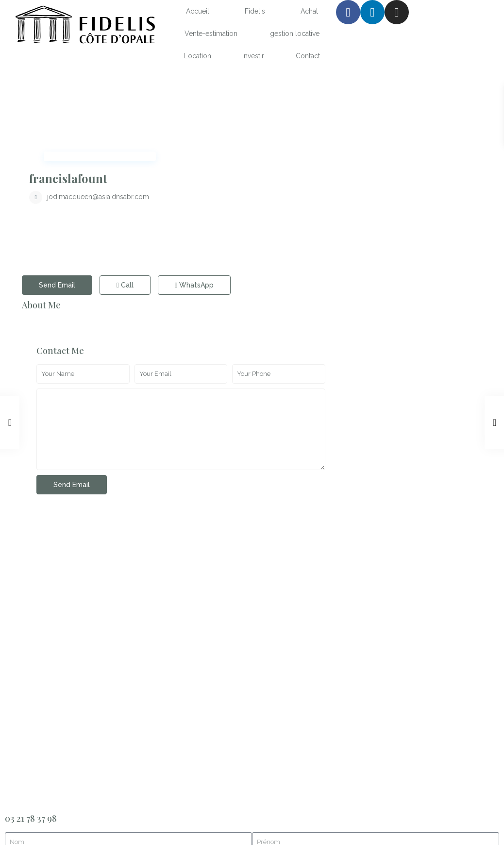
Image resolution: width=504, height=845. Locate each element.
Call (125, 203)
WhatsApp (194, 203)
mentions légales (45, 793)
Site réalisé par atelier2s (42, 822)
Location (198, 56)
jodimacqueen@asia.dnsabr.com (257, 114)
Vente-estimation (211, 34)
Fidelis (255, 11)
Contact (308, 56)
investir (253, 56)
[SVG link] (84, 26)
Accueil (198, 11)
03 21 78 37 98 (31, 493)
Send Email (57, 203)
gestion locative (295, 34)
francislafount (227, 96)
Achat (309, 11)
